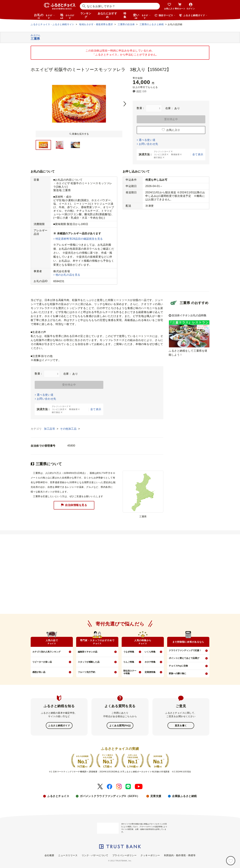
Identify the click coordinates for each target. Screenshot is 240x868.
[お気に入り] (231, 861)
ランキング (86, 15)
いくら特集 (150, 652)
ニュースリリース (68, 855)
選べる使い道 (147, 140)
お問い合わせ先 (148, 144)
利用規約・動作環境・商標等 (180, 855)
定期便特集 (150, 672)
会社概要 (49, 855)
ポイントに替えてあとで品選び (184, 658)
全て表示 (198, 154)
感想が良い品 (39, 672)
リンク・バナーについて (95, 855)
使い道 (142, 16)
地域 (68, 16)
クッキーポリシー (150, 855)
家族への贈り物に (177, 673)
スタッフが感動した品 (89, 662)
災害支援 (156, 796)
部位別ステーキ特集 (130, 672)
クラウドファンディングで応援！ (185, 650)
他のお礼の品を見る (68, 275)
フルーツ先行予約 (86, 672)
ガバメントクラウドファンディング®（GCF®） (110, 796)
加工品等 (50, 429)
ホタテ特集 (150, 662)
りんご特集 (129, 662)
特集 (125, 15)
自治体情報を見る (74, 505)
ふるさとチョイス (58, 796)
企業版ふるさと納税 (184, 796)
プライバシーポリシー (124, 855)
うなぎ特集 (129, 652)
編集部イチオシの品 (88, 652)
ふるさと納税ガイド (59, 725)
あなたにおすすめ (107, 15)
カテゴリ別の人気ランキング (46, 652)
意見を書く (181, 725)
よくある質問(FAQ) (120, 725)
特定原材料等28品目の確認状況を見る (79, 239)
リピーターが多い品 (42, 662)
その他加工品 (69, 429)
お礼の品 (44, 16)
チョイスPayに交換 (178, 666)
